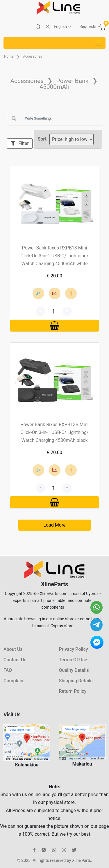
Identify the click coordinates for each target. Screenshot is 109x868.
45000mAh (54, 87)
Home (9, 56)
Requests (88, 26)
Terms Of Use (73, 660)
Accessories (33, 56)
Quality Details (74, 670)
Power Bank (72, 81)
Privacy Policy (74, 649)
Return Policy (73, 691)
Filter (20, 143)
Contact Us (15, 660)
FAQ (8, 670)
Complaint (14, 681)
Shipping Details (76, 681)
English (60, 26)
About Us (13, 649)
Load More (54, 525)
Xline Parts (81, 860)
